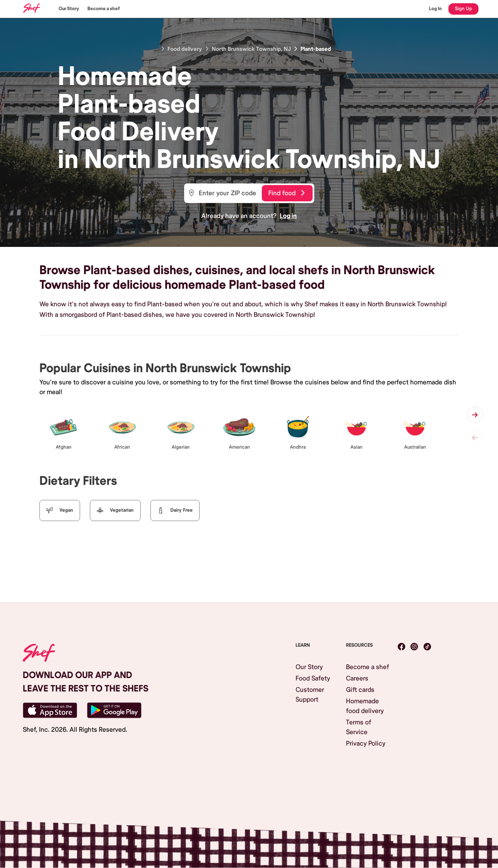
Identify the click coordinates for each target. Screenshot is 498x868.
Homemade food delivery (365, 706)
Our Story (69, 9)
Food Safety (313, 678)
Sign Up (463, 9)
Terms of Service (359, 727)
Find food (286, 193)
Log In (435, 9)
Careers (357, 678)
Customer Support (310, 695)
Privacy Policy (366, 744)
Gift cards (360, 690)
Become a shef (104, 9)
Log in (288, 216)
